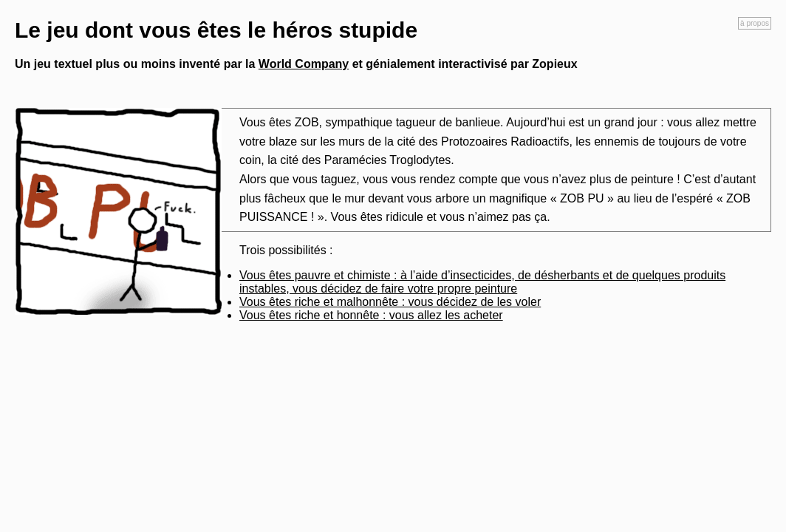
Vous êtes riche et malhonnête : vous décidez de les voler (390, 302)
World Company (304, 64)
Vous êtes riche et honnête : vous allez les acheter (371, 315)
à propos (755, 23)
